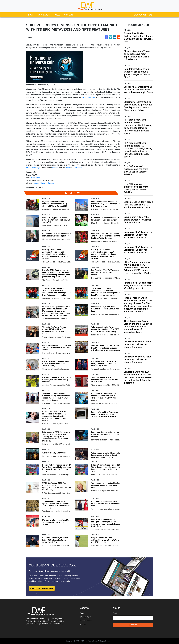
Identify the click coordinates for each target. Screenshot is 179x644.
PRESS (57, 15)
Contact (83, 624)
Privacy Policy (86, 617)
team (68, 168)
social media (78, 168)
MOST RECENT (44, 15)
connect (55, 168)
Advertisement (86, 621)
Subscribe (133, 625)
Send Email (36, 178)
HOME (31, 15)
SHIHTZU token (88, 97)
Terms (83, 613)
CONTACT (69, 15)
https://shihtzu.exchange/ (44, 183)
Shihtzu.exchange (33, 168)
